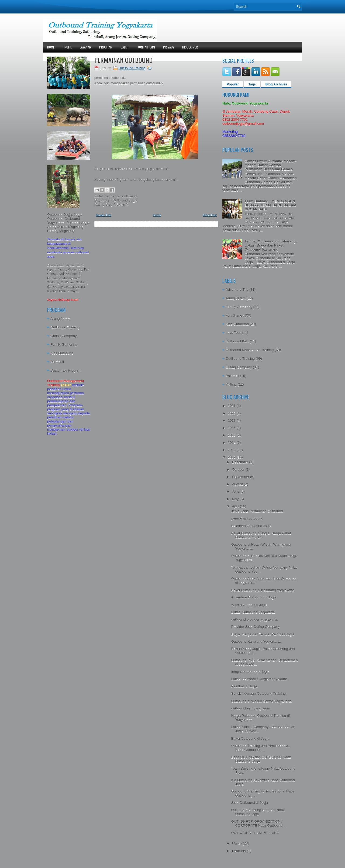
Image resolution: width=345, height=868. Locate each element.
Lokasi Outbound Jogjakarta (253, 612)
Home (51, 47)
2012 (232, 457)
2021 (232, 406)
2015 (232, 435)
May (236, 499)
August (238, 484)
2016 (232, 428)
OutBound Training (65, 327)
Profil (67, 47)
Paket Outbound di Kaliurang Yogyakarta (263, 590)
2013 (232, 450)
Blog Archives (276, 84)
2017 (232, 421)
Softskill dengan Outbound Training (258, 694)
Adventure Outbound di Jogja (254, 597)
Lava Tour (233, 333)
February (240, 851)
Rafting (231, 384)
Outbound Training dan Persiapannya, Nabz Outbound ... (261, 748)
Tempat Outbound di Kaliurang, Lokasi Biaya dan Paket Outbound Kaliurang (270, 245)
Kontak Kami (146, 47)
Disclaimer (190, 47)
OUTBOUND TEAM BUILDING (255, 833)
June (236, 491)
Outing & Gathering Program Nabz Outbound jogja (258, 812)
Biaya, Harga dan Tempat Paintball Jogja (263, 634)
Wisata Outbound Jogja (249, 605)
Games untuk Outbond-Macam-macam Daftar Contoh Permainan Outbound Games (270, 165)
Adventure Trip (237, 290)
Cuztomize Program (66, 370)
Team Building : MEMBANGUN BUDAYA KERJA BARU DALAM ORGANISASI (270, 205)
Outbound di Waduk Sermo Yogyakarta (261, 701)
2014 (232, 443)
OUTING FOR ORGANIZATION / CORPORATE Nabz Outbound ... (259, 824)
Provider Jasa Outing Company (255, 627)
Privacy (169, 47)
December (241, 462)
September (241, 477)
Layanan (85, 47)
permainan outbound (123, 60)
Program (106, 47)
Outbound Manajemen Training (250, 350)
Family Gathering (64, 345)
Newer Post (104, 215)
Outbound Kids (237, 341)
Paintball (57, 362)
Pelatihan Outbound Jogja (251, 526)
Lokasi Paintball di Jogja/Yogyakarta (259, 679)
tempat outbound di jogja (250, 672)
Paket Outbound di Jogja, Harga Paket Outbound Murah (261, 535)
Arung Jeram (60, 319)
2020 (232, 413)
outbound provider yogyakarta (254, 619)
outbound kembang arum (251, 708)
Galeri (125, 47)
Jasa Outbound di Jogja (249, 803)
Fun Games (235, 315)
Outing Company (64, 336)
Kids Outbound (62, 353)
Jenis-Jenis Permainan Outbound (257, 511)
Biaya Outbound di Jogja (250, 739)
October (239, 470)
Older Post (210, 215)
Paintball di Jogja (244, 686)
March (237, 843)
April (236, 506)
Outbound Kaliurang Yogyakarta (256, 642)
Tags (252, 84)
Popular (233, 84)
